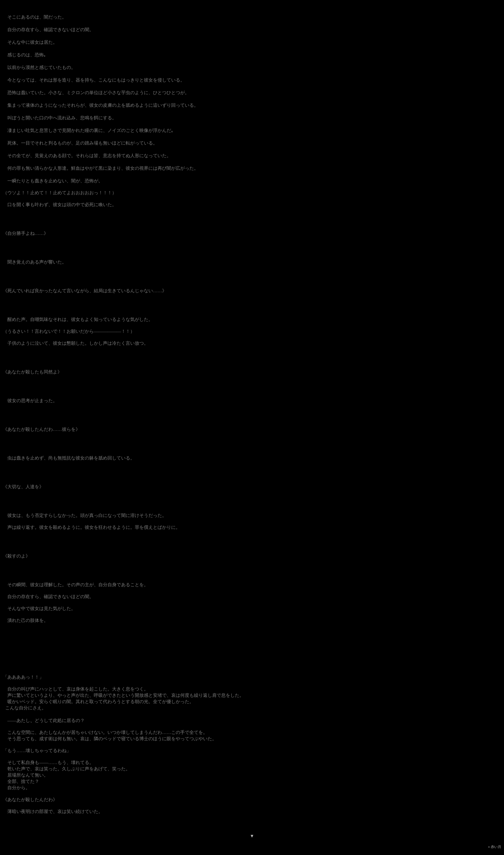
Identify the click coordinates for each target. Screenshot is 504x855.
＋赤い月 (494, 847)
